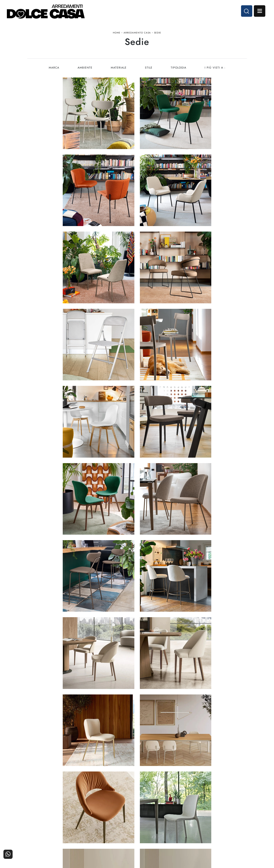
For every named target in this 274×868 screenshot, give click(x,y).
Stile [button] (149, 68)
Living (130, 818)
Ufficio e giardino (158, 818)
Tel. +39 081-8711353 (45, 817)
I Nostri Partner (196, 812)
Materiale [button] (118, 68)
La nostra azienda (195, 805)
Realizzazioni (235, 818)
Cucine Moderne (122, 805)
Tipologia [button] (179, 68)
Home (117, 33)
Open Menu (260, 11)
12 (164, 697)
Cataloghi (237, 812)
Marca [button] (53, 68)
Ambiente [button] (85, 68)
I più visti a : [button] (216, 68)
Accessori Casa (160, 812)
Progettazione (197, 818)
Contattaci (237, 805)
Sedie (158, 33)
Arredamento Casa (137, 33)
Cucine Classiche (122, 812)
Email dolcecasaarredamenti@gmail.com (58, 821)
